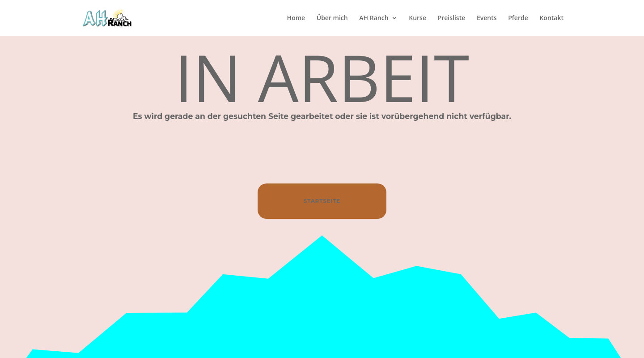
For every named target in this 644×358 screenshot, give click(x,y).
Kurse (417, 18)
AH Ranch (374, 18)
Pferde (518, 18)
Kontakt (551, 18)
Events (487, 18)
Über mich (332, 18)
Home (296, 18)
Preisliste (452, 18)
